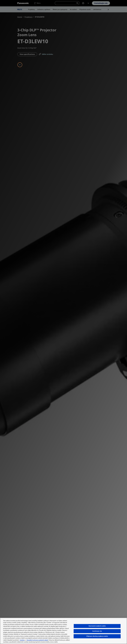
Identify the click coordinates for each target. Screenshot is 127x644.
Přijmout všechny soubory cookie (97, 636)
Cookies (22, 640)
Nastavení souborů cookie (97, 626)
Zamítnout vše (97, 631)
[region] (63, 631)
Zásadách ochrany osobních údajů (37, 640)
